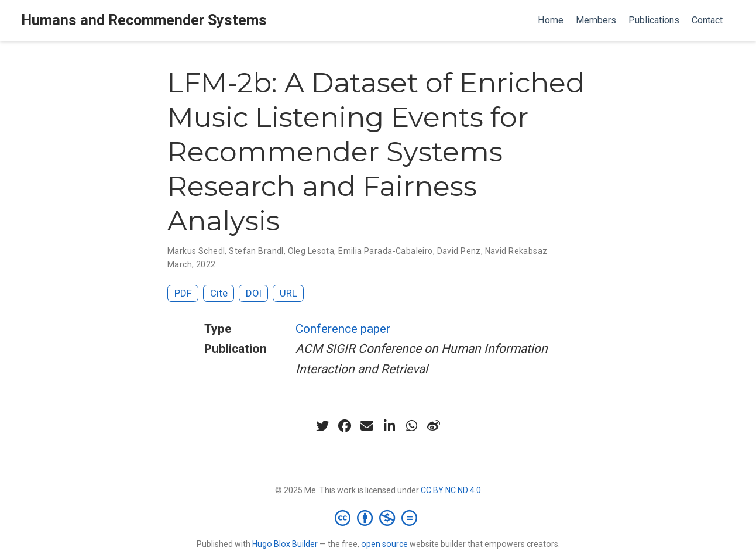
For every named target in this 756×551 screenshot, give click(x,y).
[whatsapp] (411, 426)
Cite (219, 293)
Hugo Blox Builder (285, 544)
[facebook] (345, 426)
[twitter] (322, 426)
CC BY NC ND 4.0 (451, 490)
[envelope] (367, 426)
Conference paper (343, 329)
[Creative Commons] (378, 518)
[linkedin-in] (389, 426)
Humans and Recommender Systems (144, 20)
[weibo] (434, 426)
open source (384, 544)
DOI (254, 293)
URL (288, 293)
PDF (183, 293)
